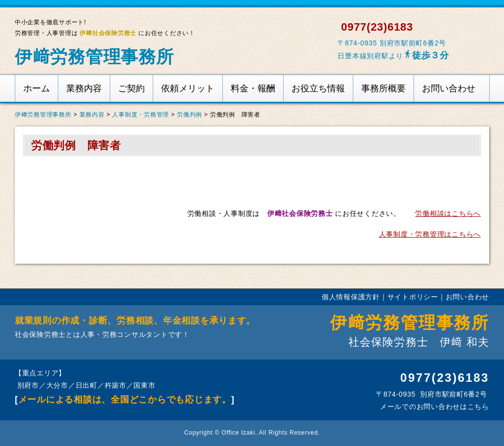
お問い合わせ (449, 88)
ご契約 (131, 88)
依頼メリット (188, 88)
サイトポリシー (413, 297)
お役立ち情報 (318, 88)
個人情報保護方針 (351, 297)
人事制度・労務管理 (141, 115)
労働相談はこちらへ (448, 213)
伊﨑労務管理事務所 (94, 57)
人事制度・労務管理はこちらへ (430, 234)
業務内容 (84, 88)
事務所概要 (383, 88)
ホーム (37, 88)
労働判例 (189, 115)
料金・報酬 (253, 88)
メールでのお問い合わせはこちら (433, 406)
